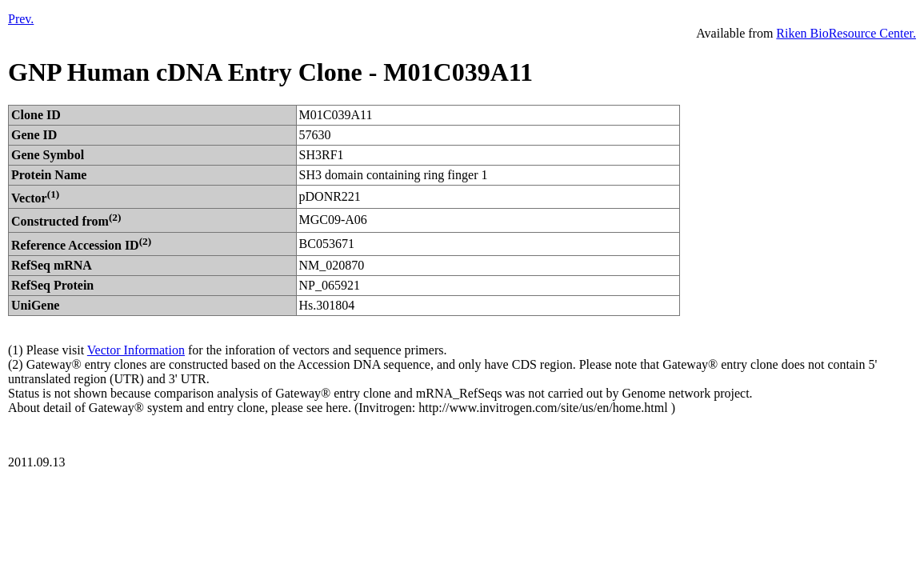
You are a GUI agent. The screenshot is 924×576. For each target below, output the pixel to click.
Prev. (21, 19)
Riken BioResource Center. (846, 33)
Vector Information (136, 350)
